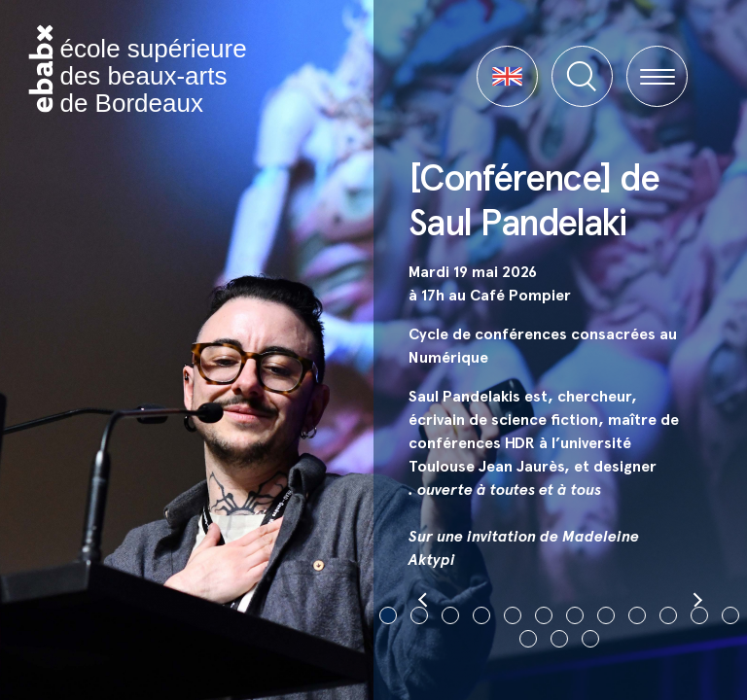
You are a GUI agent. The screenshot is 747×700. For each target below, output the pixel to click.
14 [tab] (559, 639)
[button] (507, 76)
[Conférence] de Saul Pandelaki (534, 200)
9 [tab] (637, 615)
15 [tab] (590, 639)
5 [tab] (513, 615)
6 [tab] (544, 615)
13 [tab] (528, 639)
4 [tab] (481, 615)
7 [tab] (575, 615)
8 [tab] (606, 615)
